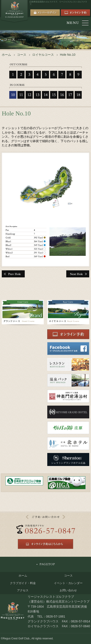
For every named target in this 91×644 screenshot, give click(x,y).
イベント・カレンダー (68, 583)
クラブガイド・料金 (23, 583)
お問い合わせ (68, 590)
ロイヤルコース (43, 55)
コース (22, 55)
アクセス (23, 590)
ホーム (6, 55)
